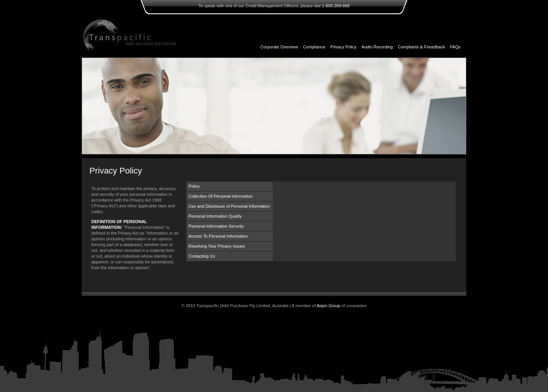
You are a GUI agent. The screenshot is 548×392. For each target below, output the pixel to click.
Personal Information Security (216, 226)
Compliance (314, 47)
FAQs (455, 47)
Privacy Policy (343, 47)
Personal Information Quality (215, 216)
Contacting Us (202, 256)
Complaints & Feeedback (422, 47)
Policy (194, 186)
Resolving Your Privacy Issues (217, 246)
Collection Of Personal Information (221, 196)
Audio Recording (377, 47)
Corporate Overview (279, 47)
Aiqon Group (328, 306)
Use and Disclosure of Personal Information (229, 206)
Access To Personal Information (218, 236)
